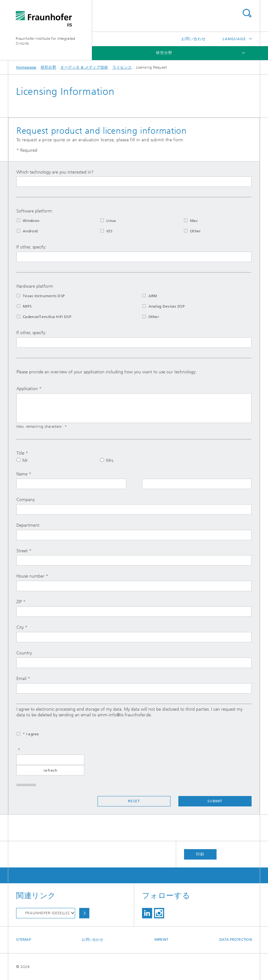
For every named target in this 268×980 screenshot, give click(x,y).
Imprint (161, 940)
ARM (146, 296)
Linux (104, 221)
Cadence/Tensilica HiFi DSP (40, 317)
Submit (215, 801)
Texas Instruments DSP (37, 296)
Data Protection (236, 940)
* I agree (24, 734)
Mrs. (107, 460)
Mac (187, 221)
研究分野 (164, 53)
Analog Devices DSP (159, 306)
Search (247, 13)
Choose (84, 913)
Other (188, 231)
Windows (24, 221)
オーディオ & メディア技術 (84, 67)
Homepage (26, 67)
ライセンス (122, 67)
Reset (134, 801)
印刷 (200, 854)
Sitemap (24, 940)
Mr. (22, 460)
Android (23, 231)
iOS (102, 231)
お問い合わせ (193, 39)
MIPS (20, 306)
